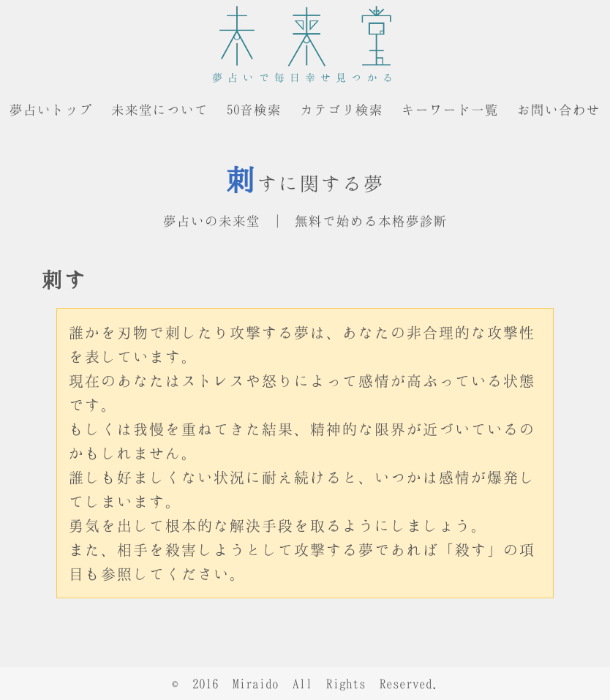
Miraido (256, 684)
